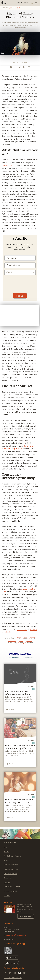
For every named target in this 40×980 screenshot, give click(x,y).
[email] (29, 67)
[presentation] (20, 291)
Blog (6, 847)
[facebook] (15, 67)
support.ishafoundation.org (16, 935)
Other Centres (9, 939)
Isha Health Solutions (12, 887)
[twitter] (19, 67)
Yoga (6, 860)
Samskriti (8, 878)
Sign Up (20, 296)
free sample (22, 629)
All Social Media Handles (13, 978)
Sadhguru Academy (11, 869)
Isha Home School (11, 874)
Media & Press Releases (13, 856)
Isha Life (7, 882)
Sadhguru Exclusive (11, 865)
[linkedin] (24, 67)
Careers (7, 896)
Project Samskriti (10, 891)
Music (6, 852)
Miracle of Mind (10, 843)
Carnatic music (8, 165)
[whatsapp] (11, 67)
